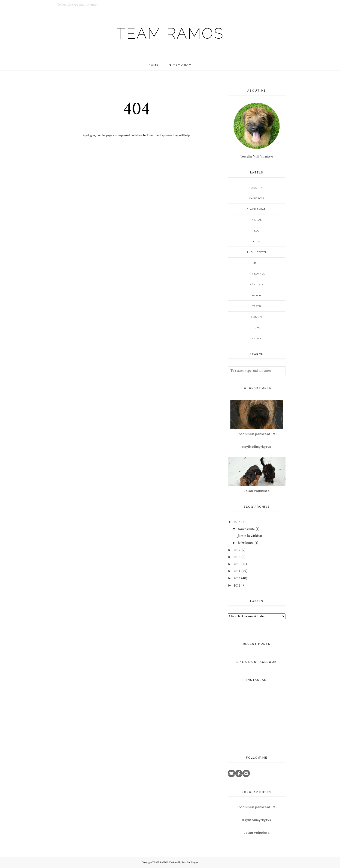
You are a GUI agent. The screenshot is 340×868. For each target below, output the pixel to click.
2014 (237, 571)
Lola (257, 242)
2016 (237, 557)
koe (257, 231)
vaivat (257, 338)
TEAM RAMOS (170, 32)
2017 (237, 550)
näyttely (257, 285)
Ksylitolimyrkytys (257, 447)
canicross (257, 198)
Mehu (257, 263)
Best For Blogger (190, 862)
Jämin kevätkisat (250, 536)
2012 (237, 585)
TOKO (257, 328)
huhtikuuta (246, 543)
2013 (237, 578)
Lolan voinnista (257, 491)
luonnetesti (257, 252)
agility (257, 188)
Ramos (257, 295)
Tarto (257, 306)
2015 (237, 564)
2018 (237, 522)
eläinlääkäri (257, 209)
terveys (257, 317)
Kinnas (257, 220)
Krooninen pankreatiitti (257, 434)
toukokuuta (246, 529)
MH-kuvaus (257, 274)
